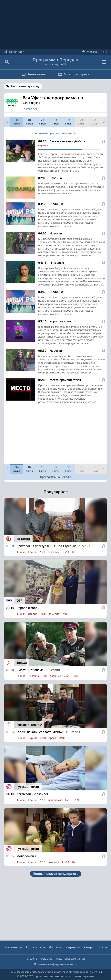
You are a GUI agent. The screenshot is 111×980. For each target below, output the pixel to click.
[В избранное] (104, 141)
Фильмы (56, 947)
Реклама (47, 958)
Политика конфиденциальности (56, 964)
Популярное (36, 947)
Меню (104, 103)
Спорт (89, 947)
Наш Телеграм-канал (71, 958)
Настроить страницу (25, 86)
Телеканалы (34, 74)
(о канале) (30, 109)
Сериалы (73, 947)
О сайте (32, 958)
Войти (102, 947)
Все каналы (13, 947)
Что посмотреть (74, 74)
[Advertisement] (55, 435)
